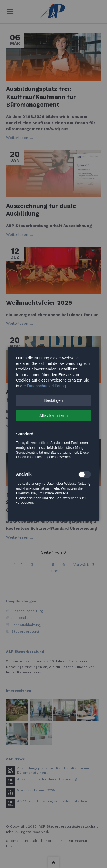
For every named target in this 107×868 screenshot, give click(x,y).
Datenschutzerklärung (47, 386)
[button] (53, 400)
